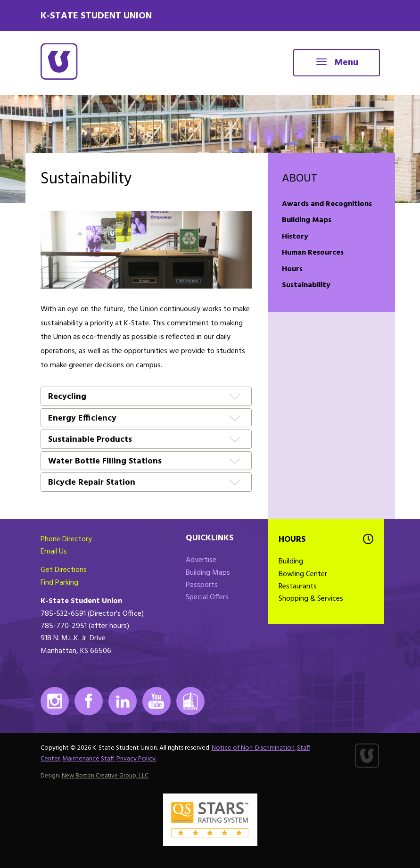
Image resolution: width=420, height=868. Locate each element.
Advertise (201, 560)
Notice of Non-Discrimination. (254, 748)
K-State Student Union (96, 16)
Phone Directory (66, 539)
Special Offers (207, 597)
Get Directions (64, 570)
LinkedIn (123, 701)
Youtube (156, 701)
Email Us (54, 552)
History (295, 237)
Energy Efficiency (82, 419)
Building (291, 562)
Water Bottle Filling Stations (105, 462)
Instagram (55, 701)
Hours (292, 269)
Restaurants (298, 587)
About (300, 179)
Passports (202, 585)
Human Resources (313, 253)
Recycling (67, 397)
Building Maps (307, 220)
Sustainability (306, 285)
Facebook (89, 701)
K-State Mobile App (190, 701)
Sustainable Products (90, 440)
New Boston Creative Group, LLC (105, 776)
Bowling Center (303, 574)
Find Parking (59, 583)
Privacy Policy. (136, 759)
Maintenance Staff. (89, 759)
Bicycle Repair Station (92, 483)
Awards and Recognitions (327, 204)
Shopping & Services (311, 599)
